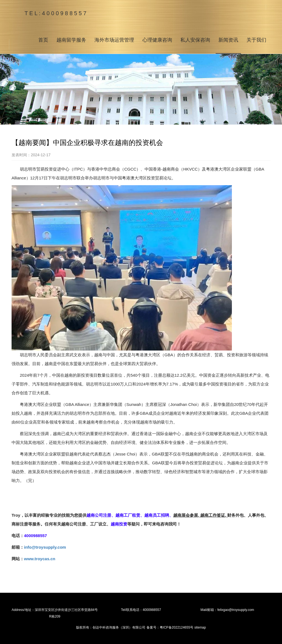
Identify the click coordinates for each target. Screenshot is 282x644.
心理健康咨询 (157, 40)
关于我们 (256, 40)
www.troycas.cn (40, 559)
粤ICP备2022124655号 (177, 627)
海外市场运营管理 (114, 40)
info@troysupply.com (45, 547)
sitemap (200, 627)
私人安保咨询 (195, 40)
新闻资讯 (228, 40)
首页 (43, 40)
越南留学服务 (71, 40)
